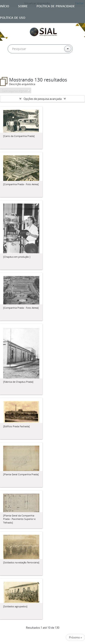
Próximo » (75, 637)
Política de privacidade (56, 6)
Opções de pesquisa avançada (43, 99)
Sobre (23, 6)
